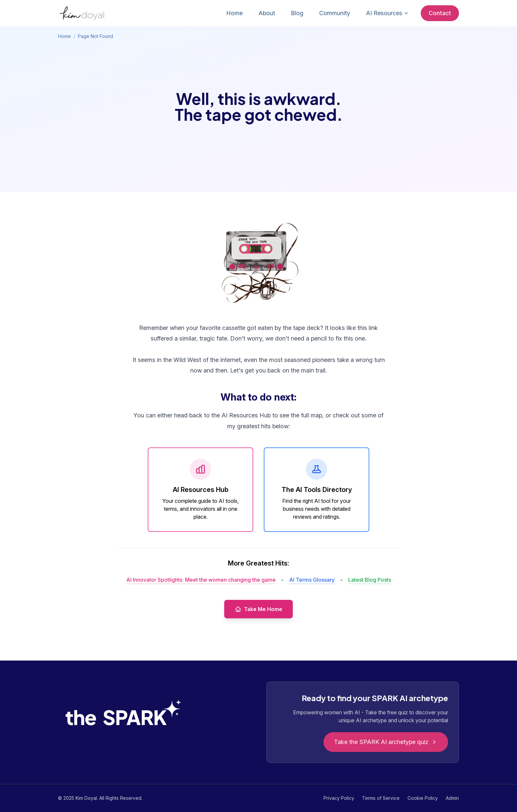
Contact (440, 13)
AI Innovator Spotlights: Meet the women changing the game (201, 580)
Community (335, 13)
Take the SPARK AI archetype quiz (386, 742)
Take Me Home (258, 609)
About (267, 13)
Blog (297, 13)
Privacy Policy (339, 798)
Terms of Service (381, 798)
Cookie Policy (423, 798)
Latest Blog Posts (370, 580)
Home (234, 13)
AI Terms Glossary (312, 580)
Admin (452, 798)
